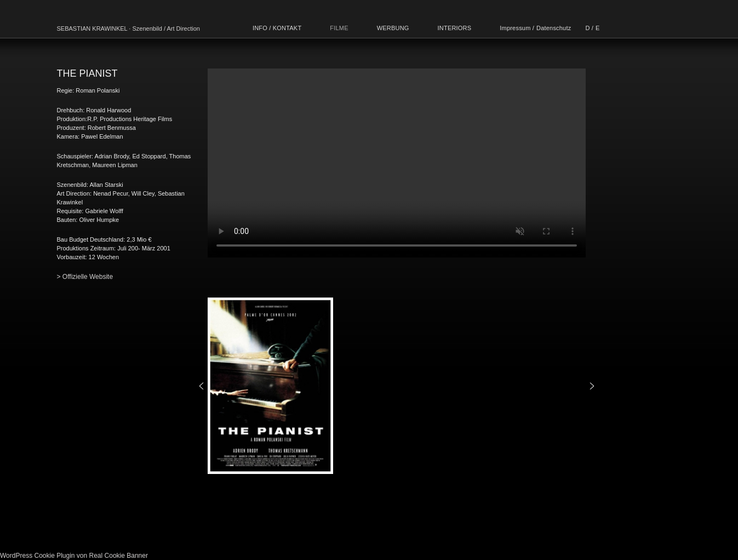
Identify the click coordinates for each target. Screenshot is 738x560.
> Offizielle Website (85, 277)
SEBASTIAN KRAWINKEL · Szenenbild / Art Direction (128, 28)
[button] (201, 386)
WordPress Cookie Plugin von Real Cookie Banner (74, 556)
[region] (397, 386)
